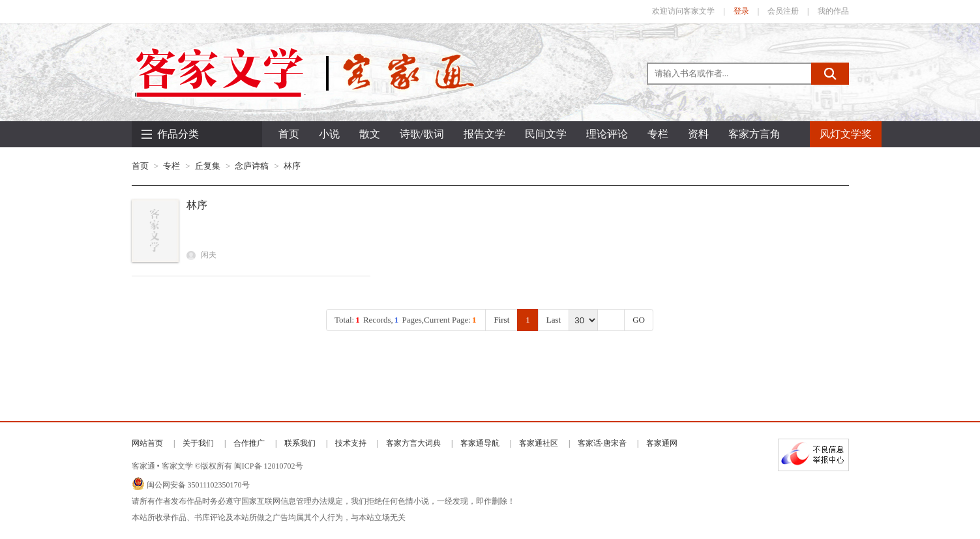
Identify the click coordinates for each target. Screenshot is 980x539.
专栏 (171, 166)
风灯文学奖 (846, 134)
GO (639, 320)
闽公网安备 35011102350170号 (198, 485)
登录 (741, 11)
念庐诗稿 (252, 166)
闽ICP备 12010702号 (269, 466)
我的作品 (833, 11)
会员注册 (783, 11)
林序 (292, 166)
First (501, 320)
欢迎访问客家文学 (683, 11)
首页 (289, 134)
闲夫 (201, 255)
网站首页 (147, 443)
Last (554, 320)
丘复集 (208, 166)
